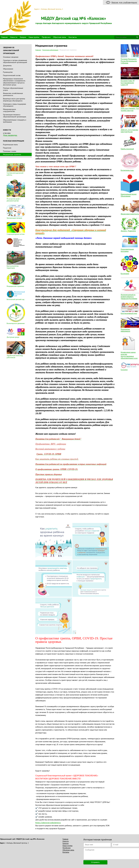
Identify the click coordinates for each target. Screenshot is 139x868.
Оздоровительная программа (127, 250)
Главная (4, 37)
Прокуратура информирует (125, 330)
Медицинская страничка (15, 286)
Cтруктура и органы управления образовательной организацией (15, 61)
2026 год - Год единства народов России (129, 131)
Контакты (73, 37)
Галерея (23, 37)
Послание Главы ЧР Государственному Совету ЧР (128, 83)
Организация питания (14, 218)
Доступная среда (13, 337)
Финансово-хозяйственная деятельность (13, 94)
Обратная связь (60, 37)
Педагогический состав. (12, 75)
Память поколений (127, 149)
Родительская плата (10, 145)
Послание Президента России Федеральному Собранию (129, 61)
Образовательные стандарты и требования (15, 121)
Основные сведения (11, 57)
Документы (7, 66)
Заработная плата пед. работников (15, 357)
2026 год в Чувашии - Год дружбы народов (130, 109)
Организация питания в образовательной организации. (15, 116)
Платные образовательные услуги (13, 89)
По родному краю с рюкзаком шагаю (14, 200)
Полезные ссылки (10, 151)
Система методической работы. (15, 174)
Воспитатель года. (127, 170)
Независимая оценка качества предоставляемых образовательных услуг (129, 355)
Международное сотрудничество (10, 110)
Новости (14, 37)
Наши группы (34, 37)
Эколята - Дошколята (128, 231)
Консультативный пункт (129, 313)
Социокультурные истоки (16, 234)
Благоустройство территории (13, 267)
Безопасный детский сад (16, 299)
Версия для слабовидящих (124, 2)
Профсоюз (46, 37)
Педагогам (7, 148)
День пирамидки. (10, 135)
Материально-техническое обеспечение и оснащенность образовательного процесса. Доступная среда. (14, 82)
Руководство (8, 72)
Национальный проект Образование (129, 195)
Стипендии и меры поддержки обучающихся (15, 105)
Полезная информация (50, 50)
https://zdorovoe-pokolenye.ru (48, 823)
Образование (8, 69)
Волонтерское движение (16, 323)
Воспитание (125, 274)
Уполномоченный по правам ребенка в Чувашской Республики (129, 297)
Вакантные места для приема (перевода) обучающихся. (14, 100)
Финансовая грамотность (130, 214)
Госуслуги (124, 370)
